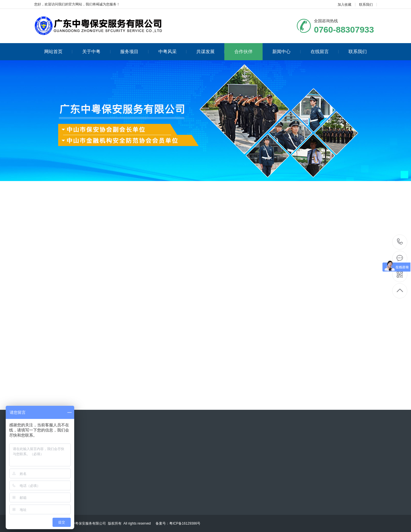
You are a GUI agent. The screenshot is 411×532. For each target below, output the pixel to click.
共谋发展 (210, 52)
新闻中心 (286, 52)
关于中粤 (96, 52)
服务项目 (134, 52)
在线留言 (325, 52)
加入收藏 (344, 5)
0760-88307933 (400, 242)
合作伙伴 (243, 52)
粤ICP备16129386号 (185, 523)
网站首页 (58, 52)
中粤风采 (173, 52)
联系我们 (366, 5)
